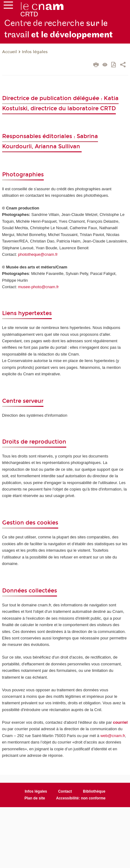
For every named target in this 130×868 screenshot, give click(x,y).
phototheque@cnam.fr (38, 254)
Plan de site (35, 798)
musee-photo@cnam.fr (39, 287)
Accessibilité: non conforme (81, 798)
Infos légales (35, 52)
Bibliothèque (94, 791)
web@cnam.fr (113, 736)
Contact (65, 791)
